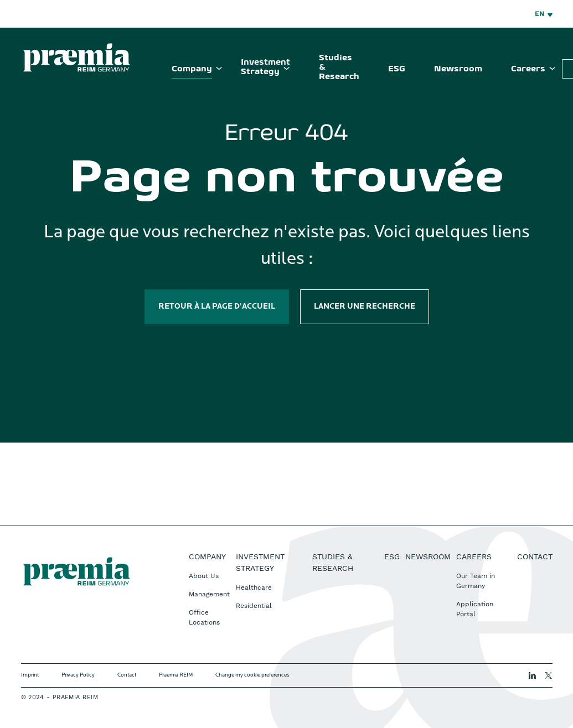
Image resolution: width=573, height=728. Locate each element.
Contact (535, 557)
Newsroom (458, 69)
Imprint (30, 675)
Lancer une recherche (365, 307)
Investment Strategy (265, 67)
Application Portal (475, 609)
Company (192, 69)
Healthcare (254, 587)
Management (209, 594)
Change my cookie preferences (252, 675)
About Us (204, 576)
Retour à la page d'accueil (217, 307)
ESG (397, 69)
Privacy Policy (78, 675)
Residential (254, 606)
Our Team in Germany (476, 581)
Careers (528, 69)
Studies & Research (339, 67)
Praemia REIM (176, 675)
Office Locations (204, 617)
